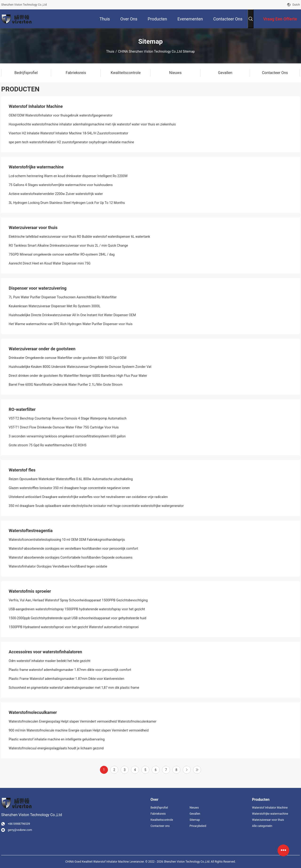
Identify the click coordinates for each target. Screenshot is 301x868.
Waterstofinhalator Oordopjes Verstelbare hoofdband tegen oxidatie (58, 566)
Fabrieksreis (158, 814)
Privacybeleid (198, 826)
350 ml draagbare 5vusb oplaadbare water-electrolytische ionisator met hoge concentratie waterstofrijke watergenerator (96, 506)
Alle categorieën (262, 826)
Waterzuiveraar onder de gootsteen (42, 349)
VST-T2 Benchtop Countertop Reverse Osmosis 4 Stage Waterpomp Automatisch (68, 418)
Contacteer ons (160, 826)
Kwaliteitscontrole (162, 820)
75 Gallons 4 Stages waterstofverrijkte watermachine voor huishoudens (61, 185)
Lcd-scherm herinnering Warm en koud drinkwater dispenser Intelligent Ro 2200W (68, 176)
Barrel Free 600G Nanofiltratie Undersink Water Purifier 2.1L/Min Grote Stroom (66, 385)
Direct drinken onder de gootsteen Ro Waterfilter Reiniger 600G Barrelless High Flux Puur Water (78, 376)
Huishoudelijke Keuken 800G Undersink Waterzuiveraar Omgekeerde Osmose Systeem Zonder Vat (80, 367)
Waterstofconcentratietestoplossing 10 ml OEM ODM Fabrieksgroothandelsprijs (67, 540)
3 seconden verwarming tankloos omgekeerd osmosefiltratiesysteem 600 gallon (67, 436)
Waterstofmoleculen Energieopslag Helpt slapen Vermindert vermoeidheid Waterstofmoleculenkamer (83, 721)
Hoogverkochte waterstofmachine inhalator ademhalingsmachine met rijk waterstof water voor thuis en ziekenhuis (92, 124)
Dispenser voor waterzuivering (38, 288)
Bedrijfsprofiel (159, 808)
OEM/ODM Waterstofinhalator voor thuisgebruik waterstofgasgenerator (61, 115)
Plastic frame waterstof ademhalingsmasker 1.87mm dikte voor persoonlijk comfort (70, 670)
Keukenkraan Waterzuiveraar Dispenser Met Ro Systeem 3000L (55, 306)
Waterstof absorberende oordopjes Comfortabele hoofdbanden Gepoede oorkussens (71, 557)
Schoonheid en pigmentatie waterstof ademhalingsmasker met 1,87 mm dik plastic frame (74, 688)
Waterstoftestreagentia (31, 531)
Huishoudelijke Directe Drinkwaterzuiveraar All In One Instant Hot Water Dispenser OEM (72, 315)
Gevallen (195, 814)
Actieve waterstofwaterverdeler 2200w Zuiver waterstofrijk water (56, 194)
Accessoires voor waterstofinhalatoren (45, 652)
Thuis (110, 51)
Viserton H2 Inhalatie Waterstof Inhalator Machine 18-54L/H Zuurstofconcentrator (68, 133)
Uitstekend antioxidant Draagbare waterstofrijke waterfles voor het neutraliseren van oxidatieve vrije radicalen (88, 497)
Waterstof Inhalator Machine (36, 106)
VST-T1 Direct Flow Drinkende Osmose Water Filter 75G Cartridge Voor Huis (64, 427)
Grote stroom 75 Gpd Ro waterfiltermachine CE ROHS (48, 445)
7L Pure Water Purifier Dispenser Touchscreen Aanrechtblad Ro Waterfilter (63, 297)
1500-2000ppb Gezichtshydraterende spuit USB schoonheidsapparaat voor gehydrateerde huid (77, 618)
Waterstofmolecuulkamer (33, 712)
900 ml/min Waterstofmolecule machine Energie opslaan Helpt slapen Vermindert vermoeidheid (79, 730)
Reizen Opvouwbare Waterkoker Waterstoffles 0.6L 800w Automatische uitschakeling (71, 479)
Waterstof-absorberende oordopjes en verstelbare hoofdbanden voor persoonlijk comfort (73, 549)
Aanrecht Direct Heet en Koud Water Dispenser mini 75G (50, 263)
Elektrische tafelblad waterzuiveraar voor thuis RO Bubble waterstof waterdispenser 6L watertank (79, 237)
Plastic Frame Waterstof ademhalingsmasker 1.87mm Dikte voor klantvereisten (66, 679)
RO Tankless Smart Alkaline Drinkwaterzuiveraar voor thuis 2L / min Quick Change (68, 245)
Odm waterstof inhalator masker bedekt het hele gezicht (50, 661)
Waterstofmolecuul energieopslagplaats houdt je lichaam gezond (56, 748)
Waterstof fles (22, 470)
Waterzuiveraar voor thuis (33, 228)
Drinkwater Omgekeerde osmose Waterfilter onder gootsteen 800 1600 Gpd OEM (68, 358)
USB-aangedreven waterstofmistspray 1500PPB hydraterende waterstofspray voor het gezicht (77, 609)
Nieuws (194, 808)
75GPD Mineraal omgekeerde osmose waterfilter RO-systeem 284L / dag (62, 254)
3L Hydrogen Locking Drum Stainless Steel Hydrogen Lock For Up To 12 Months (67, 203)
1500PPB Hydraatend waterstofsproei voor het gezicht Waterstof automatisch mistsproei (74, 627)
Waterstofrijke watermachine (36, 167)
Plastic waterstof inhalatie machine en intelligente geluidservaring (57, 739)
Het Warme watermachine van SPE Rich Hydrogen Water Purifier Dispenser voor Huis (71, 324)
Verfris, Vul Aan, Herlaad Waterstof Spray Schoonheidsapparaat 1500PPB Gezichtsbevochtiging (78, 600)
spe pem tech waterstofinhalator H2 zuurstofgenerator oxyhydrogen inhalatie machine (71, 142)
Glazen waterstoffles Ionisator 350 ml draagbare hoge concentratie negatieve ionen (69, 488)
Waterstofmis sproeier (30, 591)
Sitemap (195, 820)
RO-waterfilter (22, 409)
